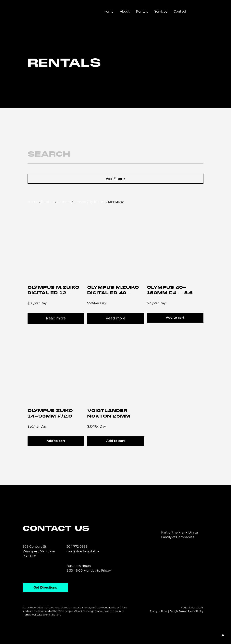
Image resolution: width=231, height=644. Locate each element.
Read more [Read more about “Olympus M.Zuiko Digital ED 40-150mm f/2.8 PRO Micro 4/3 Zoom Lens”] (115, 318)
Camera (64, 202)
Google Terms (178, 611)
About (125, 11)
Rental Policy (196, 611)
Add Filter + (116, 179)
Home (109, 11)
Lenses (80, 202)
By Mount (97, 202)
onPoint (163, 611)
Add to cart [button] (175, 318)
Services (161, 11)
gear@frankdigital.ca (83, 551)
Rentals (142, 11)
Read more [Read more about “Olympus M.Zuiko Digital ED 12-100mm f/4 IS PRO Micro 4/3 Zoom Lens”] (56, 318)
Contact (180, 11)
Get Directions (45, 587)
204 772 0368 (77, 547)
